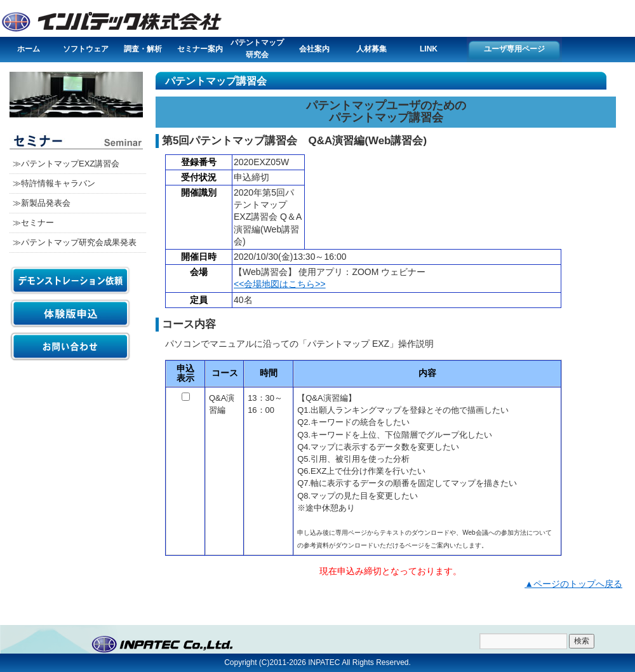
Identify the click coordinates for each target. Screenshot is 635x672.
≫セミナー (33, 223)
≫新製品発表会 (42, 203)
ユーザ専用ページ (514, 49)
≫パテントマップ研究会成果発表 (75, 242)
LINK (429, 49)
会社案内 (314, 49)
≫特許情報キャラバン (54, 183)
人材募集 (371, 49)
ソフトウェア (86, 49)
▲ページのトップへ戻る (573, 584)
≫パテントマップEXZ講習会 (66, 164)
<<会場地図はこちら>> (280, 284)
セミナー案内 (200, 49)
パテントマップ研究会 (257, 49)
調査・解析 (143, 49)
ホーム (29, 49)
